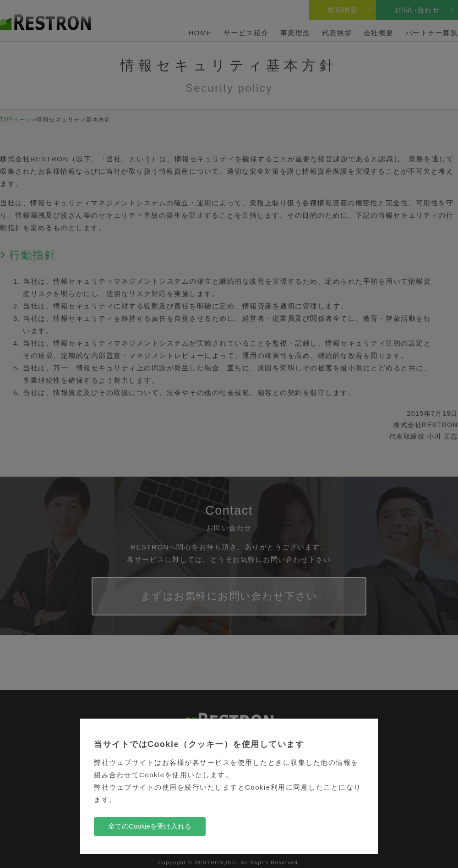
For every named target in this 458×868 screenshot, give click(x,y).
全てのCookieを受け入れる (150, 826)
